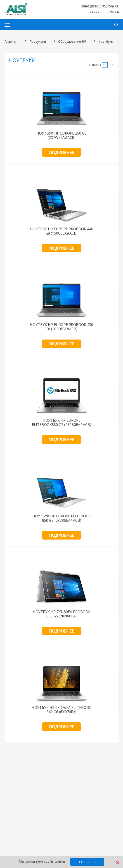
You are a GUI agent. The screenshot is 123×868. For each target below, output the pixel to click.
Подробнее (61, 152)
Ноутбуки (106, 41)
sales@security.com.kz (100, 6)
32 (111, 65)
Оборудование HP (72, 41)
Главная (11, 41)
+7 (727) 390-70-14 (103, 12)
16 (105, 65)
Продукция (38, 41)
